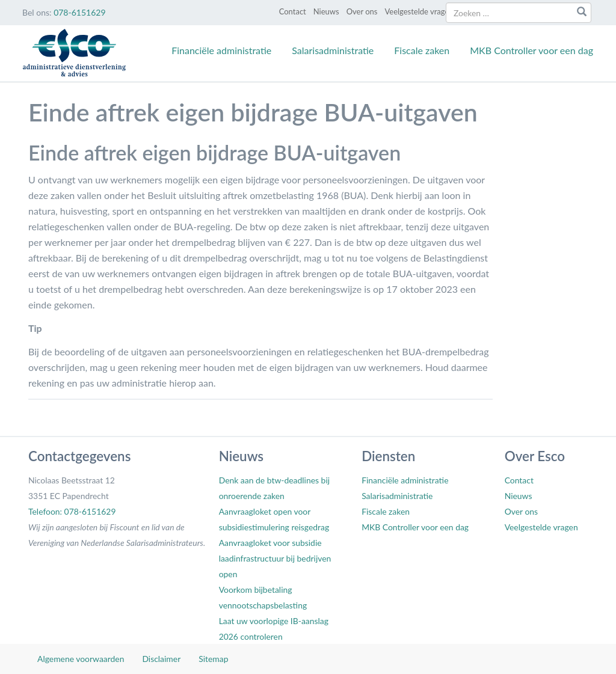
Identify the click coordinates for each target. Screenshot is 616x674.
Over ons (362, 11)
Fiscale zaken (422, 50)
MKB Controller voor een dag (531, 50)
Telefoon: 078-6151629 (72, 511)
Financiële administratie (221, 50)
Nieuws (326, 11)
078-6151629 (79, 12)
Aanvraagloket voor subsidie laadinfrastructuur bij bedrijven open (275, 558)
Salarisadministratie (333, 50)
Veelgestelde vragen (419, 11)
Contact (293, 11)
